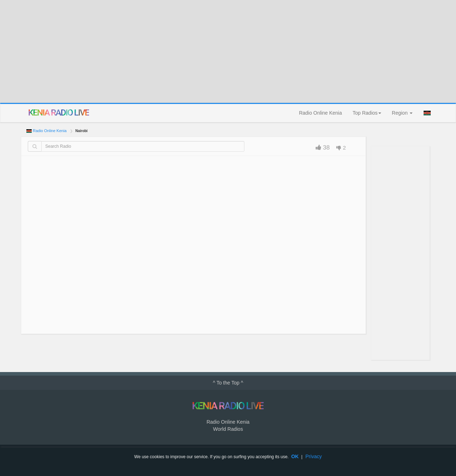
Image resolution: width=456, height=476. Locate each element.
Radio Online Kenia (320, 113)
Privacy (313, 456)
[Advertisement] (228, 51)
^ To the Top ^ (228, 383)
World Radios (228, 429)
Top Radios (367, 113)
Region (402, 113)
